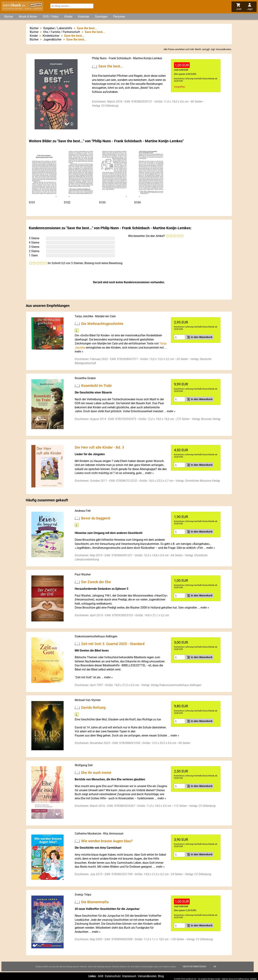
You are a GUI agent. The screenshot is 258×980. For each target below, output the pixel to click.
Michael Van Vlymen (88, 700)
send (14, 5)
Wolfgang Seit (84, 765)
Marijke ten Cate (105, 316)
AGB (101, 976)
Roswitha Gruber (85, 378)
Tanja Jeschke (84, 316)
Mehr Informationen (195, 967)
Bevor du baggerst (96, 518)
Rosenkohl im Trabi (96, 386)
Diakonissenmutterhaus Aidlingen (96, 636)
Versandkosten (223, 49)
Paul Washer (83, 574)
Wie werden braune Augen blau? (107, 841)
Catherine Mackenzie (88, 834)
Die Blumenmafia (95, 902)
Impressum (129, 976)
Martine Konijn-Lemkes (148, 58)
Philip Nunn (99, 58)
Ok (215, 967)
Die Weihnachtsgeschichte (102, 324)
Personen (119, 17)
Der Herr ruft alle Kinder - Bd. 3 (99, 447)
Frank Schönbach (120, 58)
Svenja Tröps (83, 895)
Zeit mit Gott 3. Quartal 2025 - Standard (113, 644)
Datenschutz (113, 976)
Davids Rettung (93, 707)
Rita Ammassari (113, 834)
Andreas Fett (83, 511)
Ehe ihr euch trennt (96, 772)
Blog (161, 976)
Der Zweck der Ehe (96, 582)
